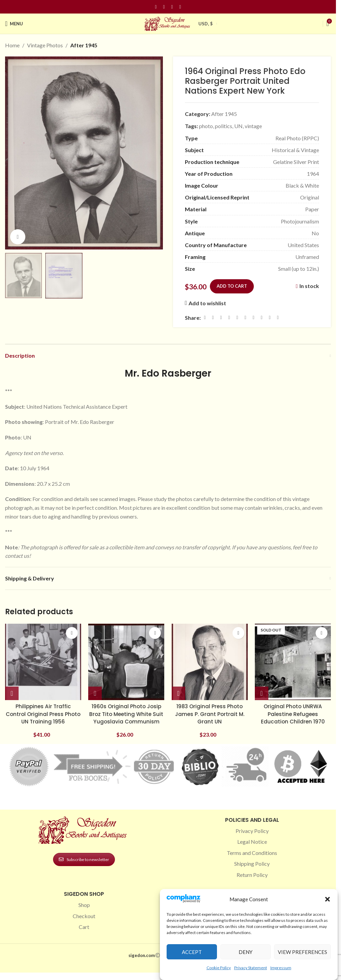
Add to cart (232, 286)
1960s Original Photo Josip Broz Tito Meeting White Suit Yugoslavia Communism (126, 716)
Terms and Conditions (252, 858)
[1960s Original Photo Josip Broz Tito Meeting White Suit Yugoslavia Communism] (126, 661)
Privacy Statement (251, 968)
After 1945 (84, 45)
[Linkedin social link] (180, 7)
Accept (192, 952)
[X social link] (213, 317)
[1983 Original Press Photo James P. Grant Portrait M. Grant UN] (210, 661)
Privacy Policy (252, 836)
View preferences (302, 952)
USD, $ (205, 24)
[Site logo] (168, 23)
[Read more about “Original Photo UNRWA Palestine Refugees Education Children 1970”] (264, 691)
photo (206, 126)
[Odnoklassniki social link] (245, 317)
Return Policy (252, 880)
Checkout (84, 921)
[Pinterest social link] (172, 7)
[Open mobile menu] (14, 24)
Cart (84, 932)
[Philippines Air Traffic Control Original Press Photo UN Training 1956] (42, 661)
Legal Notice (252, 847)
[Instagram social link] (164, 7)
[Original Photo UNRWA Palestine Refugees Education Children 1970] (294, 661)
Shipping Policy (252, 869)
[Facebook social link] (156, 7)
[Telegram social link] (270, 317)
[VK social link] (262, 317)
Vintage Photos (45, 45)
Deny (246, 952)
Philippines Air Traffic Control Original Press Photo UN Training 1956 (42, 712)
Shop (84, 910)
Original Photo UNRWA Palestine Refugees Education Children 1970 (294, 712)
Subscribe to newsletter (84, 865)
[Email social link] (221, 317)
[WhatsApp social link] (253, 317)
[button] (327, 899)
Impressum (281, 968)
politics (224, 126)
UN (238, 126)
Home (12, 45)
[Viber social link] (278, 317)
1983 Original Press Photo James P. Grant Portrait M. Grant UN (210, 712)
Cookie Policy (219, 968)
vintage (253, 126)
